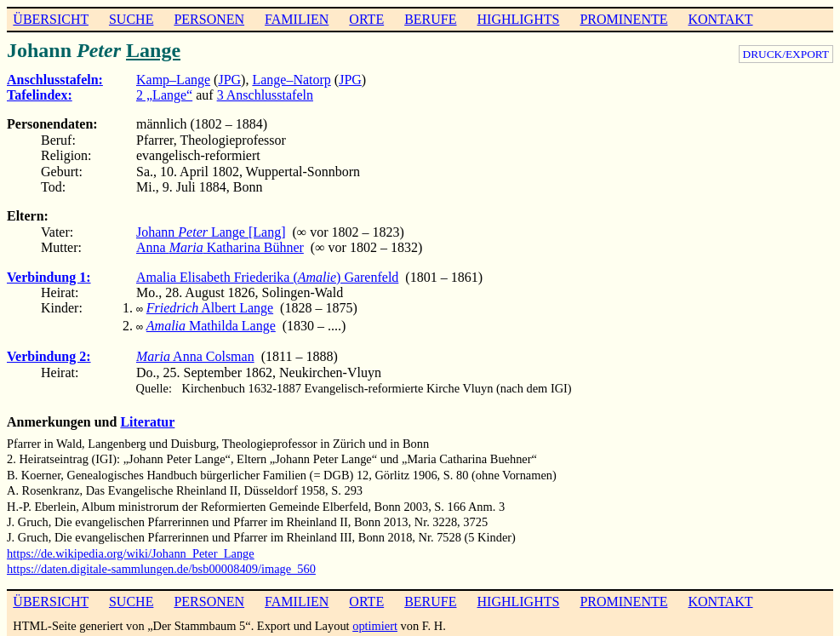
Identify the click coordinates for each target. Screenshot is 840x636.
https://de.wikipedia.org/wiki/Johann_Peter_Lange (131, 550)
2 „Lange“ (164, 95)
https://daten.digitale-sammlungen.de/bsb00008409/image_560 (161, 565)
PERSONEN (209, 19)
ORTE (366, 19)
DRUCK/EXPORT (786, 54)
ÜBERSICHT (51, 19)
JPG (229, 80)
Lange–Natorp (291, 80)
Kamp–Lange (173, 80)
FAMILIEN (297, 19)
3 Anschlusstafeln (265, 95)
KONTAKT (720, 19)
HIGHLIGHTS (519, 19)
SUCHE (131, 19)
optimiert (375, 622)
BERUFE (430, 19)
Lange (153, 50)
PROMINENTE (623, 19)
